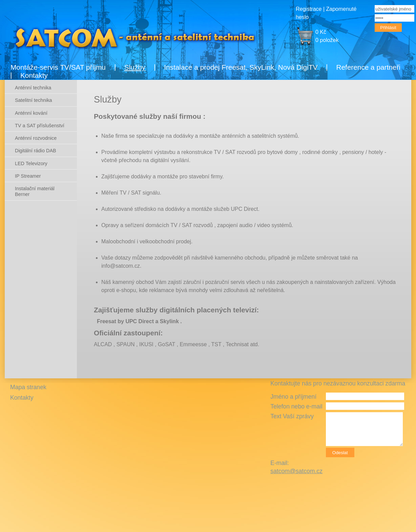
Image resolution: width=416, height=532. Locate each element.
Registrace (309, 9)
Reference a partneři (368, 67)
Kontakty (34, 75)
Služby (135, 67)
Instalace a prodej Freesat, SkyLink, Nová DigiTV (241, 67)
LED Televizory (31, 163)
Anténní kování (31, 113)
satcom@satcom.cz (296, 471)
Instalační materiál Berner (35, 191)
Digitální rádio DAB (36, 151)
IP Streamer (28, 176)
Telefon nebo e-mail (296, 406)
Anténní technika (33, 88)
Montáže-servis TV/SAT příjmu (58, 67)
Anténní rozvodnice (36, 138)
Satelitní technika (34, 100)
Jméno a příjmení (293, 397)
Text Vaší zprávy (292, 416)
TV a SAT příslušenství (40, 126)
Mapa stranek (28, 387)
